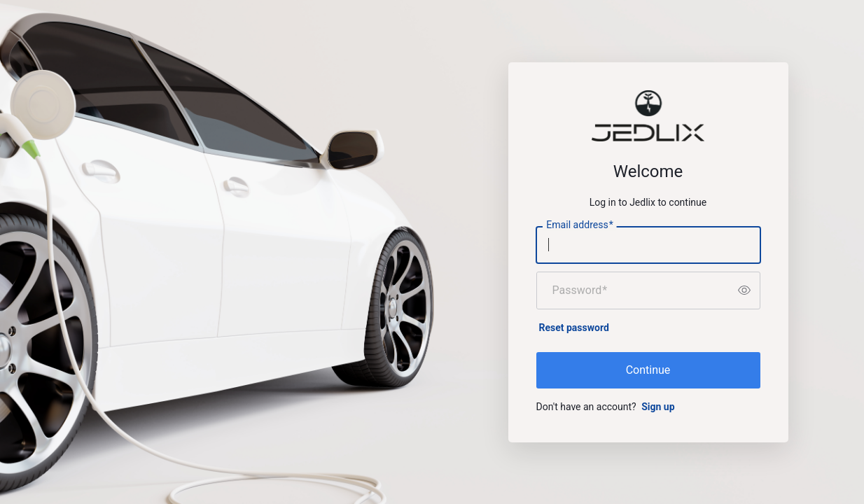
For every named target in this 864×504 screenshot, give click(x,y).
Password (580, 290)
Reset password (574, 328)
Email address (579, 225)
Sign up (658, 407)
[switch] (744, 290)
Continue (648, 370)
